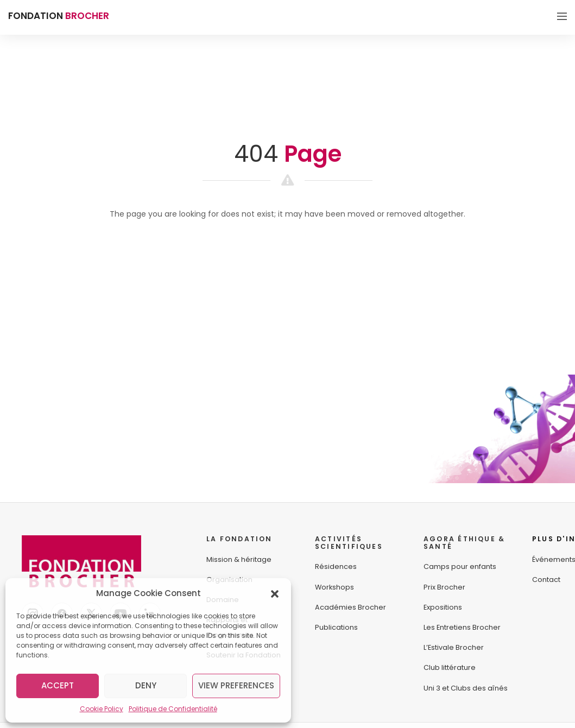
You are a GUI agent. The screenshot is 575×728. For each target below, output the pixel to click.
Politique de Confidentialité (173, 709)
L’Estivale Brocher (454, 647)
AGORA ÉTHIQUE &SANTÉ (464, 543)
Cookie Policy (102, 709)
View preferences (236, 685)
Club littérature (450, 667)
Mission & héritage (239, 559)
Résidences (336, 566)
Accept (58, 685)
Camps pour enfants (460, 566)
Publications (336, 627)
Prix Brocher (444, 587)
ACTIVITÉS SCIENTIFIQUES (349, 543)
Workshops (334, 587)
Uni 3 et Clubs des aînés (466, 688)
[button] (275, 593)
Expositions (443, 607)
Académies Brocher (350, 607)
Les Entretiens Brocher (462, 627)
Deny (146, 685)
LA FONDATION (239, 539)
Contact (546, 580)
